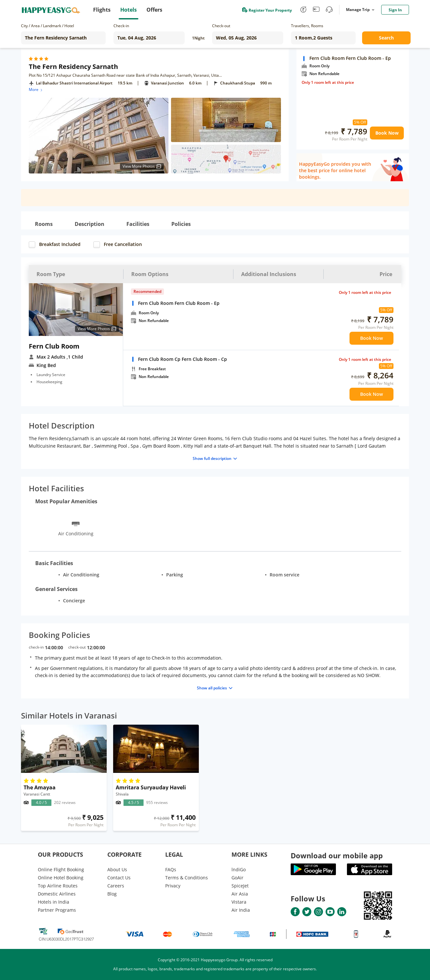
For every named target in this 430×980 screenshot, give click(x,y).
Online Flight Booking (61, 869)
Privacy (173, 886)
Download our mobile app (337, 855)
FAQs (171, 869)
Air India (241, 910)
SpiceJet (240, 886)
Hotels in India (54, 902)
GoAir (237, 878)
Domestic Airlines (57, 894)
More (36, 89)
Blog (112, 894)
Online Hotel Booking (61, 878)
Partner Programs (57, 910)
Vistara (239, 902)
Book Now (387, 133)
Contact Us (119, 878)
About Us (117, 869)
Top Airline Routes (58, 886)
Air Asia (240, 894)
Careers (116, 886)
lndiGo (239, 869)
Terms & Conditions (187, 878)
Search (386, 38)
